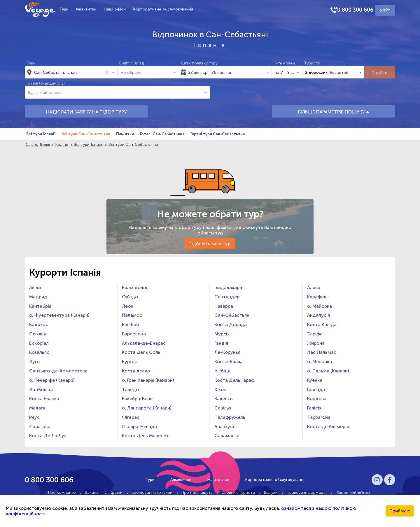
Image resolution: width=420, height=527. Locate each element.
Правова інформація (306, 492)
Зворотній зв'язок (354, 493)
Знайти (380, 73)
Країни (62, 145)
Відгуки (271, 492)
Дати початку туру (199, 63)
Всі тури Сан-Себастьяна (86, 134)
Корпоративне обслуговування (163, 9)
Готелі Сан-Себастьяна (162, 134)
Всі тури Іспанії (41, 134)
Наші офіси (115, 9)
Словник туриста (238, 492)
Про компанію (62, 492)
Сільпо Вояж (38, 145)
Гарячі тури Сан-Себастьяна (218, 134)
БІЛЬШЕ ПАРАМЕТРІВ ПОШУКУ (334, 112)
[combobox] (69, 72)
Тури (64, 9)
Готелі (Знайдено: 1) (45, 83)
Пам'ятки (125, 134)
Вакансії (93, 492)
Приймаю (400, 511)
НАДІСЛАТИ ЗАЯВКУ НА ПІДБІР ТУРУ (86, 112)
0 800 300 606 (355, 10)
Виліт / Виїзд (132, 63)
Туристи (312, 63)
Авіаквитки (86, 9)
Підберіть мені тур (210, 244)
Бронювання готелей (152, 492)
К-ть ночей (284, 63)
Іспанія (210, 45)
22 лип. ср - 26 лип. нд (210, 72)
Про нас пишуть (197, 492)
